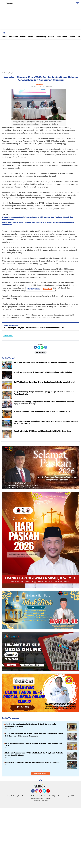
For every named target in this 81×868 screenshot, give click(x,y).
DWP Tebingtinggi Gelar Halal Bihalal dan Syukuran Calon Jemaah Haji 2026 (33, 744)
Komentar (41, 352)
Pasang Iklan (17, 796)
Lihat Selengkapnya (41, 773)
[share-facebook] (35, 347)
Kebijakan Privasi (57, 796)
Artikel (31, 37)
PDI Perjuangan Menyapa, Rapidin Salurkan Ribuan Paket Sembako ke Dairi (34, 328)
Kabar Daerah (62, 37)
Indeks (23, 37)
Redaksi (9, 796)
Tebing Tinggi (8, 335)
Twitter (45, 792)
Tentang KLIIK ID (69, 796)
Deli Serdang (41, 37)
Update (47, 289)
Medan (73, 37)
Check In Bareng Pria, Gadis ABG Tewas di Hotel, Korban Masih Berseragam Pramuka (30, 725)
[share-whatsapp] (42, 347)
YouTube (50, 792)
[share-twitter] (39, 347)
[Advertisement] (40, 15)
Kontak (47, 798)
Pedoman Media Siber (29, 796)
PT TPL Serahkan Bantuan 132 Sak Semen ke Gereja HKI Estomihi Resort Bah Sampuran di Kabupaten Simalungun (34, 735)
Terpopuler (13, 37)
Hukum (51, 37)
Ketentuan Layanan (38, 798)
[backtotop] (40, 781)
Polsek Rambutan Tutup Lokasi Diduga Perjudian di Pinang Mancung (33, 762)
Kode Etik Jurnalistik (44, 796)
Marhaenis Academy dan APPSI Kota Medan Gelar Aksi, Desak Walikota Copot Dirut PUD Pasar (34, 754)
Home (4, 37)
